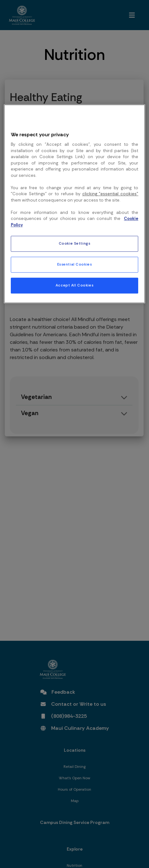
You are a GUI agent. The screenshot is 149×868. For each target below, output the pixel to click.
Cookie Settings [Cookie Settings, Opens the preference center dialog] (75, 244)
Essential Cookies (75, 265)
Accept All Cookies (74, 286)
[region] (75, 204)
